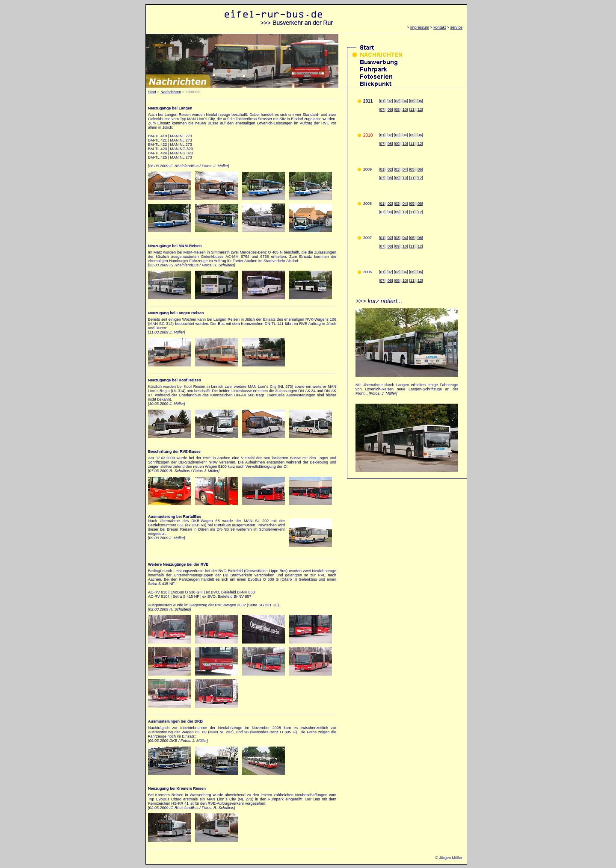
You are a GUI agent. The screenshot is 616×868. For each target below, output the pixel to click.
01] (383, 101)
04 (405, 101)
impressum (420, 27)
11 (412, 109)
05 (412, 101)
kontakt (440, 27)
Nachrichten (171, 92)
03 (397, 101)
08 (390, 109)
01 (382, 204)
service (456, 27)
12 (420, 109)
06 (420, 101)
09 (397, 109)
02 (390, 101)
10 (405, 109)
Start (152, 92)
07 (382, 109)
